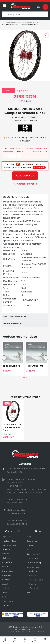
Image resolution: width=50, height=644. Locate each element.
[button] (4, 358)
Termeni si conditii (35, 580)
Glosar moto (7, 601)
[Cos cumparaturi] (25, 640)
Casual (5, 584)
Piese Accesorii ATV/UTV (15, 23)
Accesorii (6, 580)
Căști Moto (7, 537)
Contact (5, 605)
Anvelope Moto (9, 541)
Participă (39, 168)
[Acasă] (3, 23)
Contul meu (32, 571)
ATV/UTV (5, 567)
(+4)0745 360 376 (14, 502)
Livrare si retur (33, 567)
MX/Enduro (7, 558)
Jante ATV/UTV (32, 23)
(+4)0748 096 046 (15, 483)
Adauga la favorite (25, 184)
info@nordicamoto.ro (17, 510)
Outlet (5, 592)
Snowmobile (7, 571)
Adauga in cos (25, 176)
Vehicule (6, 588)
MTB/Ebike (7, 575)
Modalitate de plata (36, 563)
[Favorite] (35, 640)
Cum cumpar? (33, 554)
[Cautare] (15, 640)
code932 (40, 631)
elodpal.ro (18, 631)
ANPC (29, 592)
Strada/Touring (8, 562)
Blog (4, 597)
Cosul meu (32, 575)
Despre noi (32, 541)
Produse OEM (8, 554)
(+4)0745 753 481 (14, 486)
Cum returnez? (34, 558)
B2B (29, 550)
